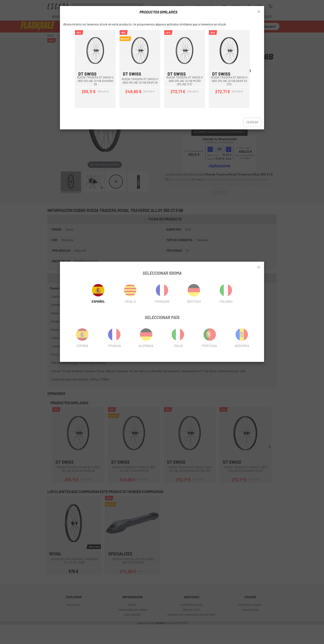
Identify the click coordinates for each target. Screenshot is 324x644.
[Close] (259, 267)
